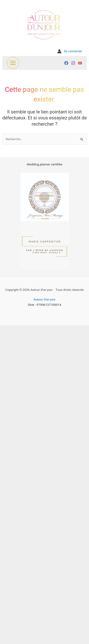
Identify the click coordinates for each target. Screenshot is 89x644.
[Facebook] (66, 63)
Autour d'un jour (44, 299)
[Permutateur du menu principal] (13, 63)
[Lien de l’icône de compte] (70, 51)
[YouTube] (80, 63)
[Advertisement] (44, 484)
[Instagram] (73, 63)
